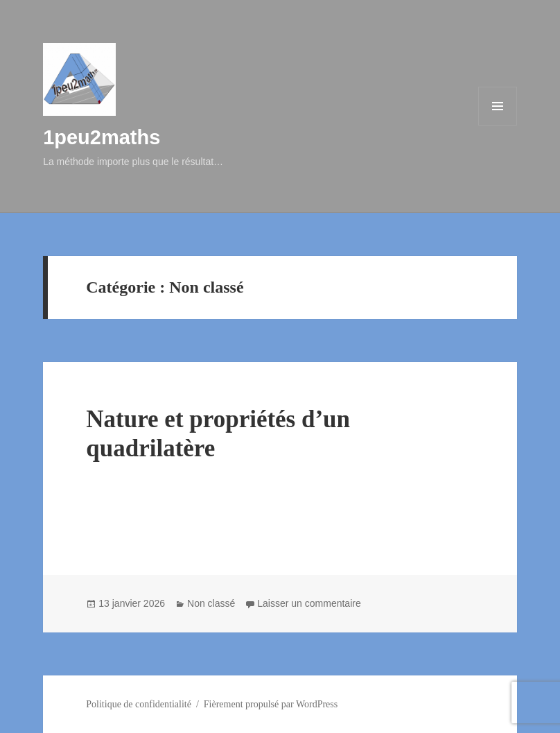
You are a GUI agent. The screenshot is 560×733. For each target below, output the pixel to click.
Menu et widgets (498, 125)
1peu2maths (102, 137)
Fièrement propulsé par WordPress (271, 704)
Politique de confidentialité (139, 704)
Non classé (211, 603)
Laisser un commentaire (309, 603)
